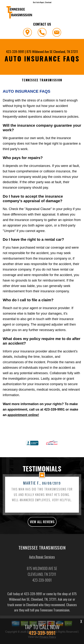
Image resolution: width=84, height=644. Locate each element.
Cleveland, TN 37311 (66, 52)
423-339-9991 (15, 52)
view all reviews (42, 534)
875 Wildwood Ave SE (40, 52)
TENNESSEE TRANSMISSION (42, 80)
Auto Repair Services (42, 569)
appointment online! (23, 415)
